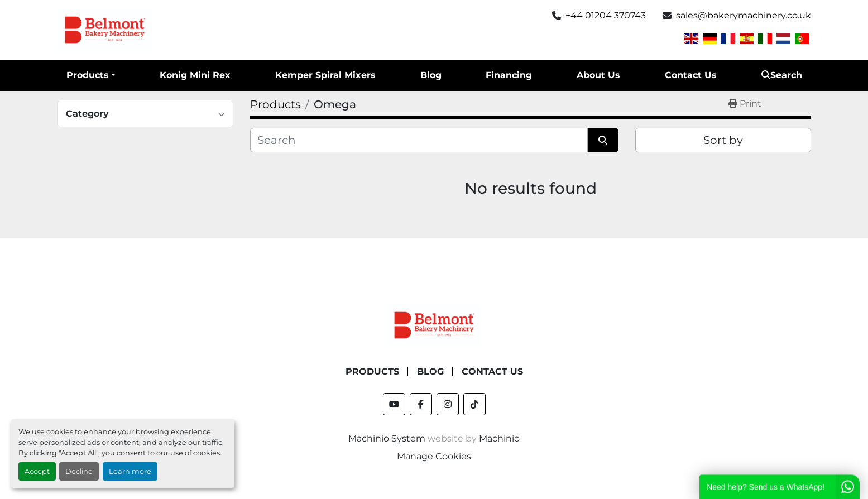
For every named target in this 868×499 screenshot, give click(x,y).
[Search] (419, 140)
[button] (91, 75)
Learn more (130, 471)
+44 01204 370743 (606, 15)
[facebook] (421, 404)
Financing (509, 75)
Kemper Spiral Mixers (325, 75)
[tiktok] (474, 404)
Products (88, 75)
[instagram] (448, 404)
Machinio (499, 438)
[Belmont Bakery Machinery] (434, 325)
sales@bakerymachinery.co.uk (744, 15)
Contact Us (691, 75)
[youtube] (394, 404)
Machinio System (387, 438)
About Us (598, 75)
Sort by (723, 140)
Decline (79, 471)
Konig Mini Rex (195, 75)
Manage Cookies (434, 456)
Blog (431, 75)
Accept (37, 471)
